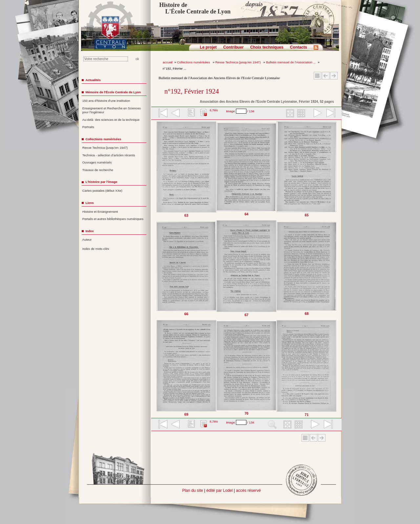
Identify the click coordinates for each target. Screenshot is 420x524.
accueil (168, 62)
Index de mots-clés (96, 249)
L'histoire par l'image (101, 182)
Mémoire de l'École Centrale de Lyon (113, 92)
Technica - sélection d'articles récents (109, 155)
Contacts (299, 47)
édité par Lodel (220, 491)
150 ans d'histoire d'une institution (106, 101)
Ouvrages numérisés (97, 162)
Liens (89, 203)
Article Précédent (326, 76)
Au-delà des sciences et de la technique (111, 120)
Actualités (93, 80)
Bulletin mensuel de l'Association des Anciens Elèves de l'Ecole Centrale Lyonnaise (219, 78)
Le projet (208, 47)
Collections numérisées (194, 62)
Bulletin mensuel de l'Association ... (291, 62)
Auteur (87, 240)
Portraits (88, 127)
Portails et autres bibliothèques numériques (113, 219)
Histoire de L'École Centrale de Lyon (195, 8)
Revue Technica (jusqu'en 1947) (238, 62)
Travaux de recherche (98, 170)
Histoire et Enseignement (100, 212)
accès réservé (248, 491)
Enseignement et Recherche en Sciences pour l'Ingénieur (112, 110)
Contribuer (233, 47)
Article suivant (334, 76)
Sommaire (317, 76)
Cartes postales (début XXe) (102, 191)
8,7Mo (214, 110)
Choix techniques (267, 47)
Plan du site (193, 491)
